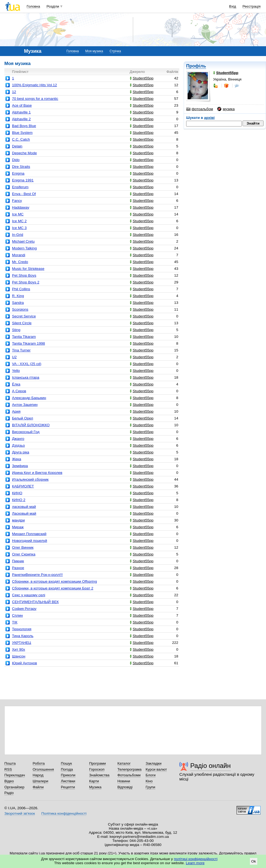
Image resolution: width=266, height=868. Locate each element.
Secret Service (24, 316)
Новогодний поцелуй (30, 541)
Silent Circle (22, 323)
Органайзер (14, 787)
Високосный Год (26, 432)
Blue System (22, 133)
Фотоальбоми (129, 775)
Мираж (18, 527)
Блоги (151, 775)
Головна (33, 6)
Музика (95, 787)
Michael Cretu (23, 241)
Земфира (20, 466)
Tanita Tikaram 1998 (28, 343)
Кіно (149, 781)
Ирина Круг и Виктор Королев (37, 473)
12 (14, 92)
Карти (94, 781)
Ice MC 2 (19, 221)
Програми (97, 763)
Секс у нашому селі (29, 595)
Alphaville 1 (21, 112)
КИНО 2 (19, 500)
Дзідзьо (18, 445)
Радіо (9, 793)
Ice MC (18, 214)
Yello (16, 371)
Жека (16, 459)
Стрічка (115, 51)
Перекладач (15, 775)
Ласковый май (24, 513)
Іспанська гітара (26, 377)
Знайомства (99, 775)
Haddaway (21, 207)
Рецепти (68, 787)
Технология (22, 629)
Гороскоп (97, 769)
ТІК (15, 622)
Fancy (17, 201)
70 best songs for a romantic (35, 99)
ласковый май (24, 507)
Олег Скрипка (24, 554)
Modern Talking (24, 248)
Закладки (153, 763)
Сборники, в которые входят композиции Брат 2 (53, 588)
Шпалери (40, 781)
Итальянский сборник (30, 479)
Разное (18, 568)
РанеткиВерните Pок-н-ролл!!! (37, 575)
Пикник (18, 561)
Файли (38, 787)
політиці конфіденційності (196, 859)
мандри (18, 520)
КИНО (17, 493)
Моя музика (94, 51)
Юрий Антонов (25, 663)
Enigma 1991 (23, 180)
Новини (124, 781)
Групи (150, 787)
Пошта (10, 763)
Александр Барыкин (29, 398)
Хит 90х (19, 649)
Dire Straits (21, 167)
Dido (16, 160)
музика (226, 109)
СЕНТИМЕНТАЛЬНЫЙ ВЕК (35, 602)
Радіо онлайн (211, 766)
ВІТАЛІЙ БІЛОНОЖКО (31, 425)
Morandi (19, 255)
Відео (9, 781)
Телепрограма (130, 769)
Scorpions (20, 309)
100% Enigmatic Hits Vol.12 (34, 85)
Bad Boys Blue (24, 126)
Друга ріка (21, 452)
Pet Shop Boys (24, 275)
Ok (254, 861)
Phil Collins (21, 289)
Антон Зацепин (25, 405)
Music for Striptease (28, 269)
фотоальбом (199, 109)
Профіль (196, 66)
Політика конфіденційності (64, 813)
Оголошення (43, 769)
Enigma (18, 173)
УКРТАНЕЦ (22, 643)
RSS (8, 769)
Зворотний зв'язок (20, 813)
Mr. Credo (20, 262)
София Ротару (24, 609)
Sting (16, 330)
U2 (14, 357)
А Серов (19, 391)
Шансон (19, 656)
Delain (17, 146)
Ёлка (16, 384)
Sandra (18, 303)
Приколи (68, 775)
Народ (38, 775)
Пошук (66, 763)
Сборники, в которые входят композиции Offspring (55, 581)
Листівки (68, 781)
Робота (39, 763)
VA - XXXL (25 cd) (27, 364)
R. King (18, 296)
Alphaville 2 (21, 119)
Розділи (53, 6)
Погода (67, 769)
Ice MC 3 (19, 228)
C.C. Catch (21, 139)
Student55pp (142, 78)
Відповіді (125, 787)
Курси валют (156, 769)
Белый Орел (22, 418)
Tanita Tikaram (24, 337)
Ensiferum (20, 187)
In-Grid (18, 235)
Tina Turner (21, 350)
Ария (16, 411)
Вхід (233, 6)
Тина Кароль (23, 636)
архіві (209, 118)
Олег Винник (23, 547)
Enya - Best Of (24, 194)
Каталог (124, 763)
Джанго (18, 439)
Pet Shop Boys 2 (26, 282)
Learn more (195, 863)
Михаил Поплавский (29, 534)
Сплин (17, 615)
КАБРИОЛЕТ (23, 486)
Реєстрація (252, 6)
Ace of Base (22, 105)
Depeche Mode (24, 153)
